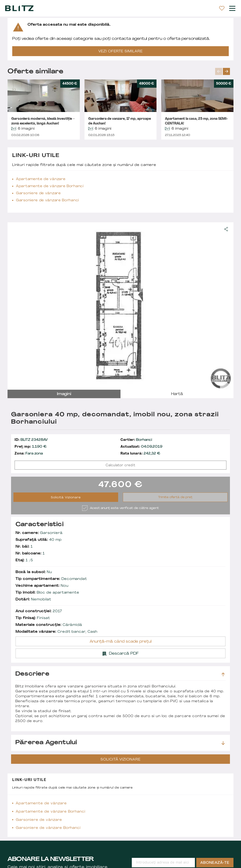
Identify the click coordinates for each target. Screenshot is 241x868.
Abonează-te (215, 863)
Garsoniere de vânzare (38, 193)
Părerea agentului (120, 743)
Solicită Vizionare (66, 498)
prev (219, 71)
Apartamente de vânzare (41, 179)
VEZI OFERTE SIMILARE (120, 52)
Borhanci (136, 440)
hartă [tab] (177, 394)
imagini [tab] (64, 394)
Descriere (120, 674)
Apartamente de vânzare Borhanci (50, 186)
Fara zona (29, 454)
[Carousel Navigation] (224, 71)
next (226, 71)
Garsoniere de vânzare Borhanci (48, 200)
